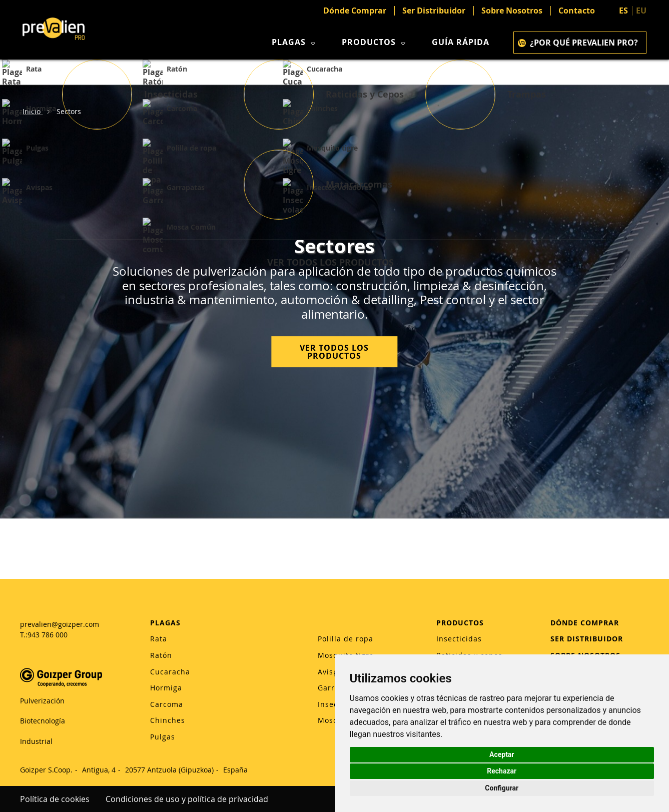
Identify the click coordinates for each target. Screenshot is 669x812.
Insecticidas (459, 639)
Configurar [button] (502, 788)
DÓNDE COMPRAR (585, 623)
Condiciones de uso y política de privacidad (187, 799)
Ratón (161, 655)
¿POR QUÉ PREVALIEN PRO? (578, 43)
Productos (375, 42)
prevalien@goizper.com (60, 624)
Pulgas (163, 737)
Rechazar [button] (502, 771)
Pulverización (42, 701)
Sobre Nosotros (512, 11)
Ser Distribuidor (434, 11)
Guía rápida (461, 42)
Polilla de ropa (346, 639)
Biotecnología (43, 721)
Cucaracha (170, 672)
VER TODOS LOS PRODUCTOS (334, 352)
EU (641, 11)
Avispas (332, 672)
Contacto (577, 11)
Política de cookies (55, 799)
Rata (159, 639)
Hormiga (166, 688)
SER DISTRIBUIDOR (587, 639)
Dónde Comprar (355, 11)
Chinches (168, 720)
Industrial (36, 741)
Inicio (33, 111)
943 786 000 (48, 635)
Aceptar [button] (502, 754)
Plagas (295, 42)
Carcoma (167, 704)
